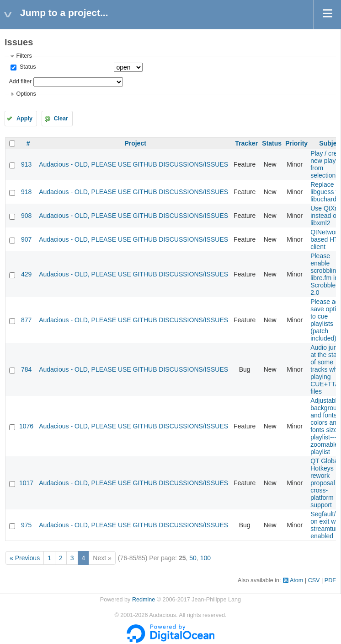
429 (26, 274)
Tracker (246, 143)
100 (205, 558)
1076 (26, 426)
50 (193, 558)
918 (26, 192)
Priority (296, 143)
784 (26, 369)
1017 (26, 483)
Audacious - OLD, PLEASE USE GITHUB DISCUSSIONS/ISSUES (133, 164)
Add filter (20, 81)
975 (26, 525)
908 (26, 216)
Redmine (144, 600)
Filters (24, 56)
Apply (24, 119)
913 (26, 164)
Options (26, 94)
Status (27, 67)
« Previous (25, 558)
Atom (296, 580)
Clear (61, 119)
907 (26, 239)
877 (26, 320)
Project (135, 143)
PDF (330, 580)
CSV (314, 580)
